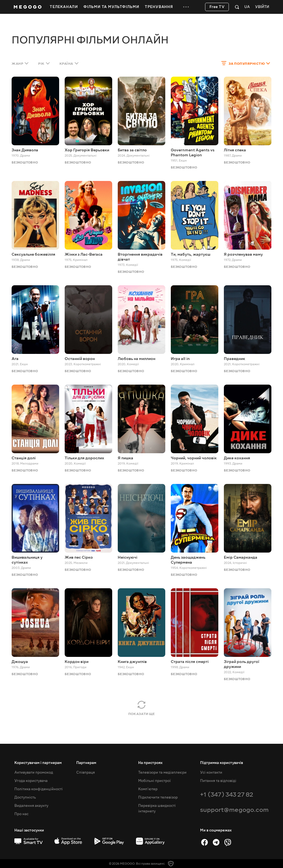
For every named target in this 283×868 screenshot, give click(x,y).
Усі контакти (211, 773)
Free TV (217, 7)
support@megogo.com (234, 810)
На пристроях (150, 763)
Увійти (262, 7)
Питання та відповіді (218, 781)
